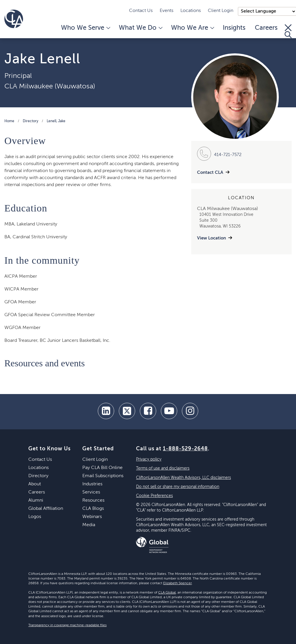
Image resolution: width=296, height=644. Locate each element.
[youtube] (169, 411)
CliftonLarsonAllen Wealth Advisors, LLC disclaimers (183, 478)
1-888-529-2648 (185, 449)
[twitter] (127, 411)
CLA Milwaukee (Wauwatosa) (50, 86)
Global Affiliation (46, 509)
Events (167, 11)
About (35, 484)
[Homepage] (14, 19)
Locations (191, 11)
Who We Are (192, 28)
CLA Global (167, 593)
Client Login (221, 11)
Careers (266, 28)
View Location (211, 238)
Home (9, 121)
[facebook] (148, 411)
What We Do (140, 28)
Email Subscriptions (103, 476)
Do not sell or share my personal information (178, 487)
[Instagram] (190, 411)
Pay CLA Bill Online (102, 468)
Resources (93, 501)
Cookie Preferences (154, 496)
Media (89, 525)
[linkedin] (106, 411)
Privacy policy (149, 459)
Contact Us (141, 11)
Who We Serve (85, 28)
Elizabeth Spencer (177, 583)
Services (91, 492)
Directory (31, 121)
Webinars (92, 517)
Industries (92, 484)
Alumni (36, 501)
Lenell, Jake (56, 121)
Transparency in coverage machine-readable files (67, 625)
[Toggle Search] (288, 31)
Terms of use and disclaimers (163, 468)
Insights (234, 28)
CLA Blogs (93, 509)
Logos (35, 517)
